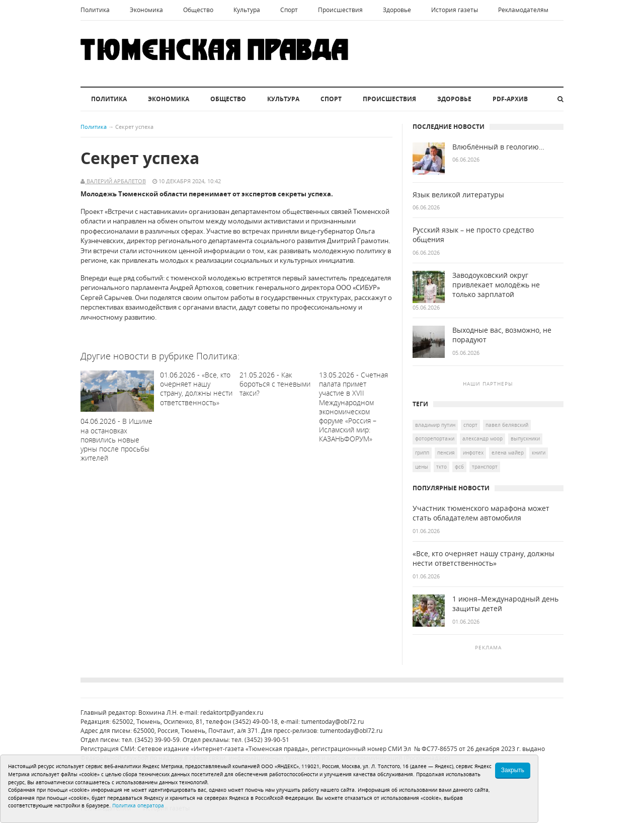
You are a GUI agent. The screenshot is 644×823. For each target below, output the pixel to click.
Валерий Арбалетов (115, 181)
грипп (422, 453)
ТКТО (441, 467)
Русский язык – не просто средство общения (473, 235)
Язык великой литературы (458, 195)
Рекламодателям (523, 10)
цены (422, 467)
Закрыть (513, 770)
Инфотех (473, 453)
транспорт (485, 467)
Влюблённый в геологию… (498, 147)
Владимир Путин (435, 425)
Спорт (289, 10)
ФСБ (459, 467)
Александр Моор (482, 438)
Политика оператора (138, 805)
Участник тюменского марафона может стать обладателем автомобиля (481, 513)
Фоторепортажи (435, 438)
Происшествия (340, 10)
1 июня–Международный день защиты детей (505, 604)
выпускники (525, 438)
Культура (247, 10)
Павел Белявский (507, 425)
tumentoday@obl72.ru (333, 722)
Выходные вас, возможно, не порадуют (502, 335)
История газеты (455, 10)
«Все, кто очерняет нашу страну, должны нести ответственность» (484, 558)
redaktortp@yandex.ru (232, 713)
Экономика (146, 10)
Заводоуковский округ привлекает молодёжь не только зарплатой (496, 285)
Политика (95, 10)
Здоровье (397, 10)
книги (539, 453)
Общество (198, 10)
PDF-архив (510, 99)
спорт (470, 425)
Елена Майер (508, 453)
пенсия (446, 453)
